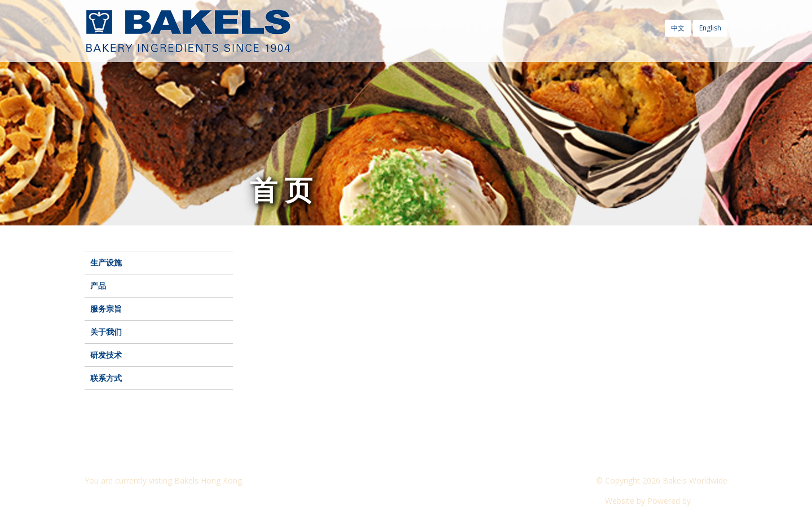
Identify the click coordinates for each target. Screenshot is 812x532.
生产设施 (106, 262)
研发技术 (106, 355)
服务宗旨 (106, 309)
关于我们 (106, 332)
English (710, 28)
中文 (678, 28)
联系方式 (106, 378)
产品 (98, 285)
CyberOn (710, 501)
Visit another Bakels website (143, 501)
